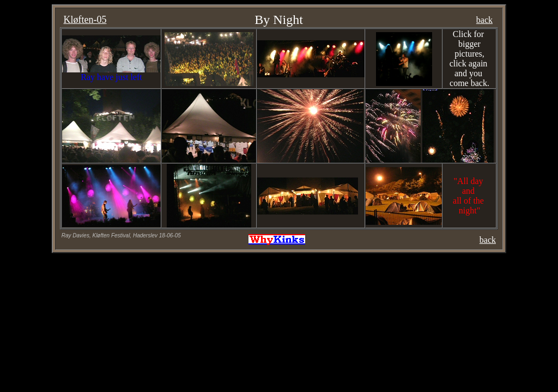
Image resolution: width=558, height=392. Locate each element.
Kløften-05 (85, 20)
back (484, 20)
